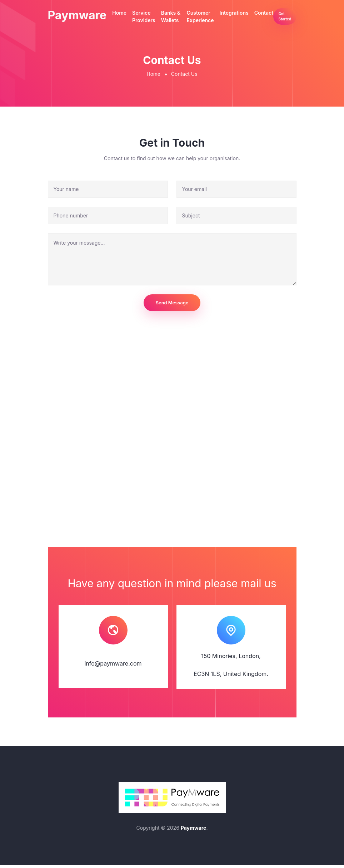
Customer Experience (206, 16)
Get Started (290, 20)
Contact (269, 13)
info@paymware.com (113, 666)
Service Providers (152, 16)
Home (127, 13)
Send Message (172, 305)
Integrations (240, 13)
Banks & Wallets (178, 20)
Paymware (81, 19)
